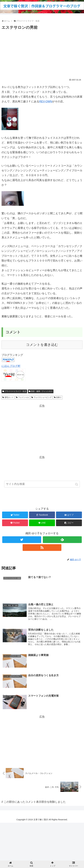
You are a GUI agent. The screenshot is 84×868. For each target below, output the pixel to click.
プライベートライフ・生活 (15, 391)
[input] (42, 486)
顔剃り (59, 397)
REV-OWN (46, 101)
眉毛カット (9, 397)
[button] (77, 486)
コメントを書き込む (42, 345)
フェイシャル (24, 397)
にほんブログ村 (11, 366)
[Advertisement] (42, 53)
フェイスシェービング (43, 397)
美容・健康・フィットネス (42, 391)
